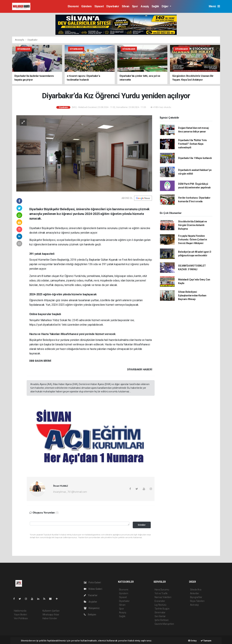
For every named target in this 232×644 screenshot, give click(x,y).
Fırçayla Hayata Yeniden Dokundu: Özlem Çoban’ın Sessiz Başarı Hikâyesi (193, 240)
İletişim (90, 615)
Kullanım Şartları (51, 611)
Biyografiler (196, 597)
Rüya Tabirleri (197, 601)
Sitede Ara (196, 590)
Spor (135, 6)
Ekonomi (73, 6)
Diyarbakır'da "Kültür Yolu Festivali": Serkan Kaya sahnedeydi (192, 144)
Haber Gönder (50, 618)
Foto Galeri (93, 582)
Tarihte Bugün (162, 609)
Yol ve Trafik (161, 593)
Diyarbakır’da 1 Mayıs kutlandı (195, 158)
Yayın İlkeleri (20, 615)
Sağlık (155, 6)
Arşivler (91, 602)
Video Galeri (93, 589)
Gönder (142, 525)
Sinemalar (160, 612)
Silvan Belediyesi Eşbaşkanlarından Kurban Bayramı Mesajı (192, 295)
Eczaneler (160, 601)
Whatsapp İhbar (51, 615)
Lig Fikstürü (161, 605)
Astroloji (194, 605)
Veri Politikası (21, 618)
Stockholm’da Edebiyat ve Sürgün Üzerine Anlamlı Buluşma (192, 225)
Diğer (165, 6)
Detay (192, 641)
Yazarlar (91, 595)
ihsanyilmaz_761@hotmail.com (70, 492)
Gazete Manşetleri (164, 624)
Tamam (206, 641)
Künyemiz (92, 608)
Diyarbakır (113, 6)
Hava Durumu (162, 590)
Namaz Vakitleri (163, 597)
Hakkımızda (20, 611)
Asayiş (145, 6)
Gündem (86, 6)
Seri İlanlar (160, 616)
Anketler (195, 593)
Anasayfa (20, 40)
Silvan (126, 6)
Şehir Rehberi (162, 620)
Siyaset (99, 6)
